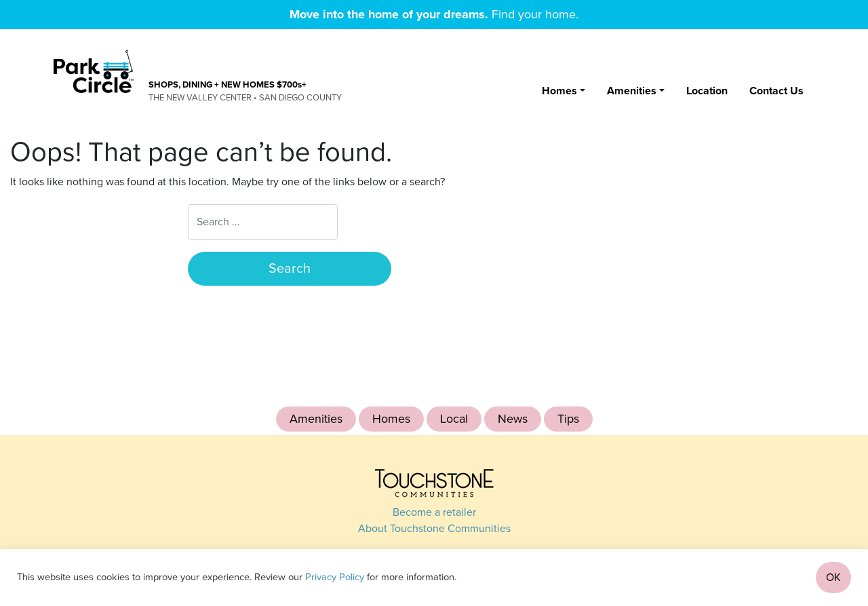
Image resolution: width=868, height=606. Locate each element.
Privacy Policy (335, 577)
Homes (559, 91)
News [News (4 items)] (513, 419)
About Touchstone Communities (434, 529)
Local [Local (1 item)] (454, 419)
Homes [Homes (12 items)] (391, 419)
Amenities (632, 91)
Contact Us (776, 91)
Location (707, 91)
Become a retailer (434, 512)
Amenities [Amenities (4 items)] (316, 419)
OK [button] (833, 577)
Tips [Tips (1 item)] (568, 419)
